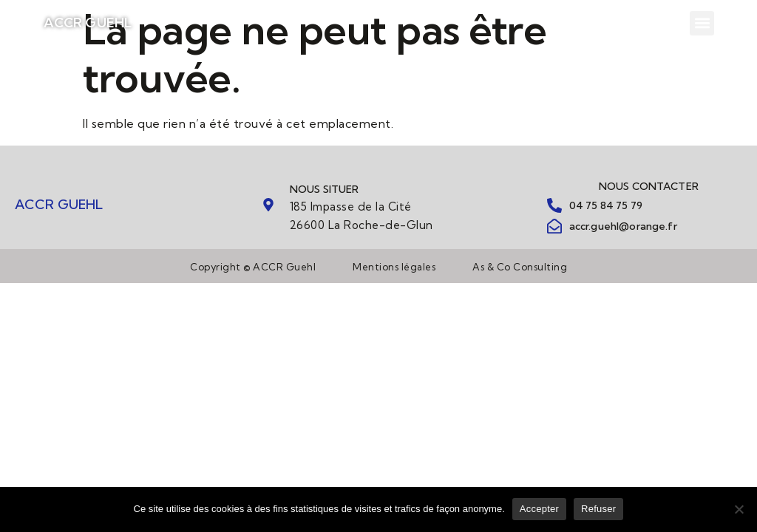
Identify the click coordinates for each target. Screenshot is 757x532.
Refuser (598, 509)
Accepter (539, 509)
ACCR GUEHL (88, 23)
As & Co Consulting (520, 267)
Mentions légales (394, 267)
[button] (702, 23)
